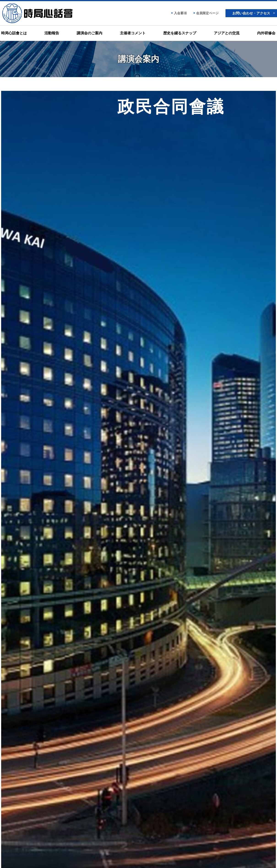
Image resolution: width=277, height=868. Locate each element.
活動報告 (52, 33)
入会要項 (180, 13)
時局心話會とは (14, 33)
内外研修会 (266, 33)
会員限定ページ (207, 13)
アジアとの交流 (227, 33)
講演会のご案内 (90, 33)
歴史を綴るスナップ (180, 33)
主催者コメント (133, 33)
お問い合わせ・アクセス (251, 13)
